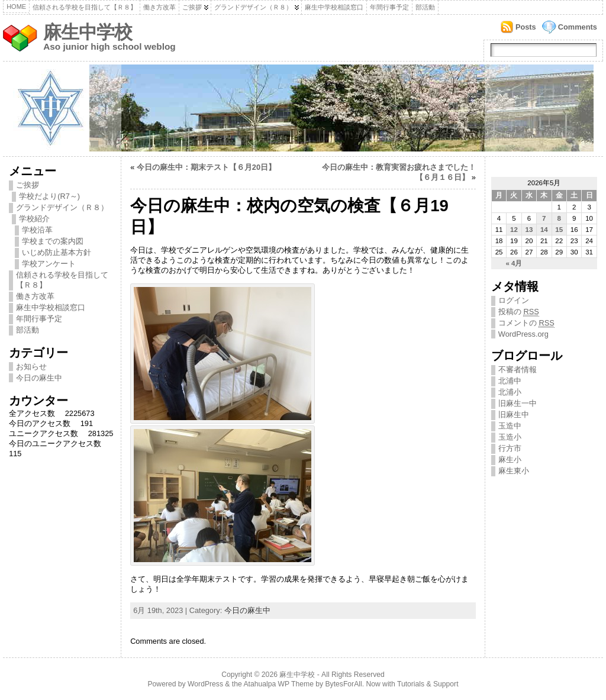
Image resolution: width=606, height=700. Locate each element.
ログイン (514, 300)
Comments (578, 27)
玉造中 (510, 426)
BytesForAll (344, 684)
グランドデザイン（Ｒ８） (253, 7)
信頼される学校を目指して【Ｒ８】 (85, 7)
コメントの (526, 323)
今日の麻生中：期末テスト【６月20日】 (206, 167)
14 (544, 230)
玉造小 (510, 437)
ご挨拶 (192, 7)
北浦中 (510, 381)
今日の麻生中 (39, 378)
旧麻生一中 (518, 403)
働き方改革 (159, 7)
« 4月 (514, 263)
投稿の (519, 312)
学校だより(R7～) (49, 196)
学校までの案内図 (53, 241)
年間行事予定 (389, 7)
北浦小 (510, 392)
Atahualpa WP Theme (278, 684)
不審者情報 (518, 370)
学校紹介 (34, 219)
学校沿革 (37, 230)
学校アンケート (49, 264)
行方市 (510, 448)
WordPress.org (523, 334)
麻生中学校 (88, 32)
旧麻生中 (514, 414)
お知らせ (31, 367)
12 (514, 230)
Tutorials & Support (428, 684)
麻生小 (510, 459)
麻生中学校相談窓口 (334, 7)
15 (559, 230)
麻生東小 (514, 471)
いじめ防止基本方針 (57, 252)
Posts (526, 27)
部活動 (425, 7)
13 (529, 230)
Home (16, 7)
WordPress (205, 684)
